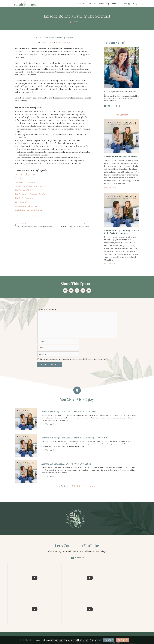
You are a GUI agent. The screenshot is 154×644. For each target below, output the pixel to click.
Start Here (81, 4)
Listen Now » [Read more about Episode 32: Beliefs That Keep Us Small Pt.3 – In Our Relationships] (110, 264)
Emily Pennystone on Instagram (29, 210)
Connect (114, 4)
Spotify (58, 43)
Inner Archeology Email (25, 174)
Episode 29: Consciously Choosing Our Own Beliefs (66, 464)
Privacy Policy (96, 640)
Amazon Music (68, 43)
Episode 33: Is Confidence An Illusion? (121, 157)
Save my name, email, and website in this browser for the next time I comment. (74, 359)
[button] (142, 4)
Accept (109, 640)
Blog (107, 4)
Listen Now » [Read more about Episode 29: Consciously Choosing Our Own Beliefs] (49, 476)
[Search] (133, 610)
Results (101, 4)
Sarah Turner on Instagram (26, 206)
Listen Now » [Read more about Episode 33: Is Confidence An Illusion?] (110, 187)
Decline (122, 640)
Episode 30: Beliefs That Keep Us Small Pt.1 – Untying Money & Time (75, 438)
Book (89, 4)
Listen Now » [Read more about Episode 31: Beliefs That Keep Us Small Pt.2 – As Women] (49, 424)
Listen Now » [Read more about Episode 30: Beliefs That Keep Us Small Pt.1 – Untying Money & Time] (49, 450)
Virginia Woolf (21, 202)
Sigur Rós (19, 178)
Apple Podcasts (48, 43)
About (95, 4)
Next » (92, 486)
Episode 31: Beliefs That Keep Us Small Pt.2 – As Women (69, 412)
